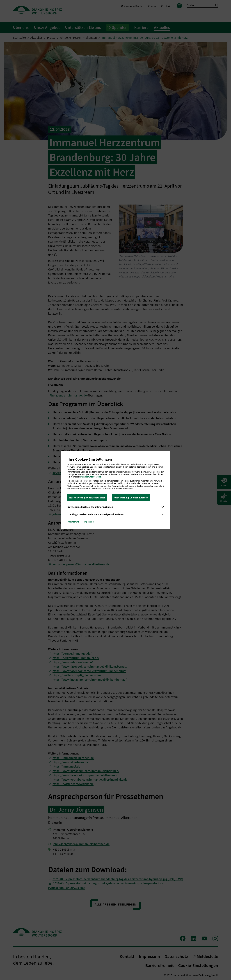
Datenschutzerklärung (91, 477)
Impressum (89, 522)
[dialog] (115, 490)
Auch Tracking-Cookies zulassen (131, 498)
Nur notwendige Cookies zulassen (87, 498)
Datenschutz (73, 522)
